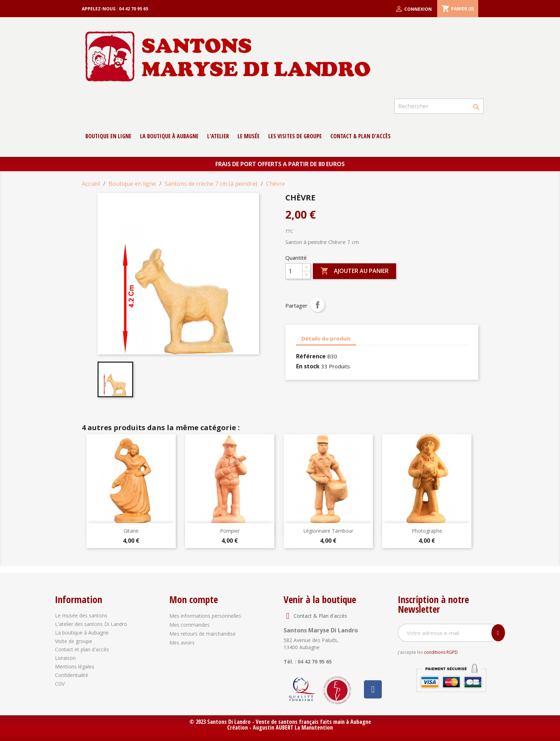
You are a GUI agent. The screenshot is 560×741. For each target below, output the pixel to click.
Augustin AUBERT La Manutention (293, 727)
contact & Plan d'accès (361, 136)
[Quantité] (294, 271)
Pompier (230, 531)
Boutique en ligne (108, 136)
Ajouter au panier (354, 271)
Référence (311, 356)
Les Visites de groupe (295, 136)
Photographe (427, 531)
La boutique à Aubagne (169, 136)
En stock (308, 366)
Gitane (131, 531)
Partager (317, 305)
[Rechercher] (439, 106)
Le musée (249, 136)
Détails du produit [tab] (326, 338)
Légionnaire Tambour (328, 531)
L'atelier (218, 136)
